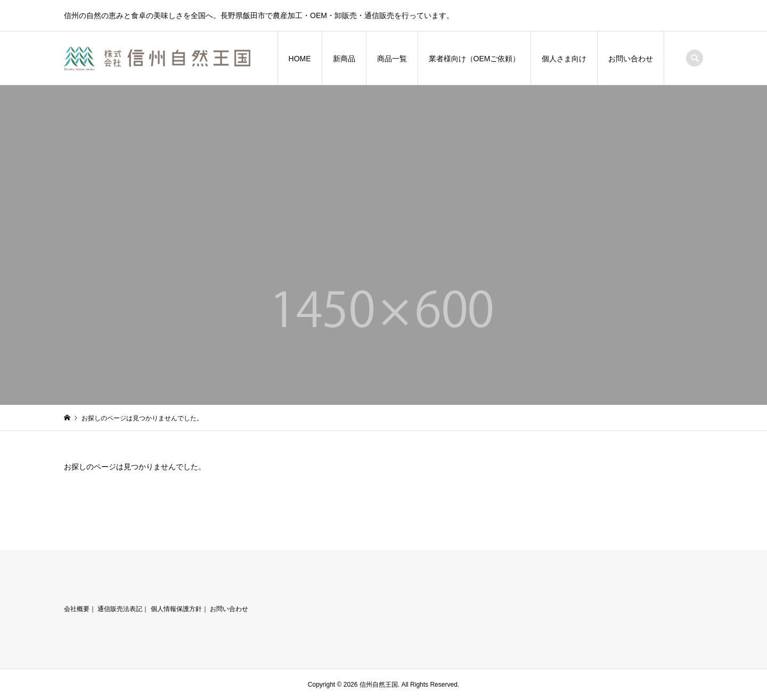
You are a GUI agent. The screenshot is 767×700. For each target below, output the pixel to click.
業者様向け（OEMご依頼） (475, 59)
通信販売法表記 (120, 609)
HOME (300, 59)
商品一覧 (392, 59)
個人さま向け (564, 59)
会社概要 (77, 609)
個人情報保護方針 (176, 609)
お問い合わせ (631, 59)
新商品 (344, 59)
